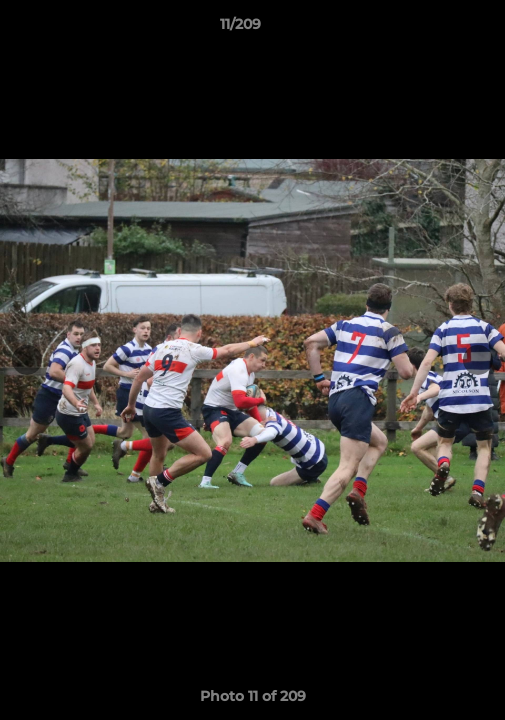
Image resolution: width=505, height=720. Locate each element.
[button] (433, 29)
